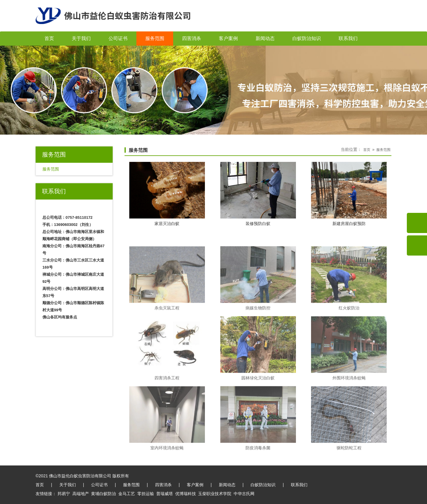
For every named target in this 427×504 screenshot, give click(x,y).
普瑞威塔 (165, 494)
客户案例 (228, 38)
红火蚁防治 (349, 338)
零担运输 (146, 494)
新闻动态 (265, 38)
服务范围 (155, 38)
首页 (49, 38)
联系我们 (348, 38)
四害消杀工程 (167, 408)
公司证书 (118, 38)
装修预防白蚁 (258, 224)
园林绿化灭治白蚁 (258, 408)
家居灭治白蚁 (167, 224)
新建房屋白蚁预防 (349, 224)
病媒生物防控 (258, 338)
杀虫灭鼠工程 (167, 338)
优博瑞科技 (186, 494)
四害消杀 (192, 38)
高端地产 (81, 494)
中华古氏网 (244, 494)
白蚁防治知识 (307, 38)
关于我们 (81, 38)
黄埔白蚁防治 (103, 494)
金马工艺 (127, 494)
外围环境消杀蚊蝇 (349, 408)
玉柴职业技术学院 (215, 494)
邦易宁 (64, 494)
